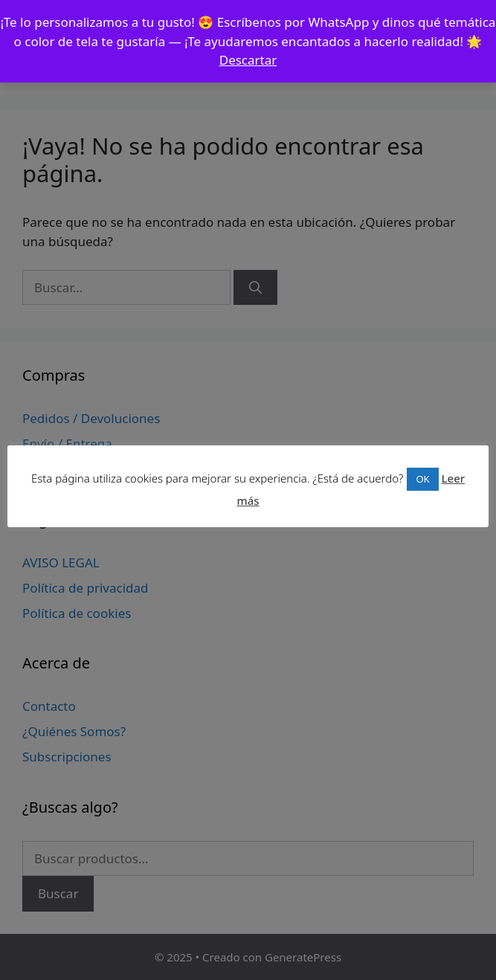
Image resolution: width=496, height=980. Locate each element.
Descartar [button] (248, 60)
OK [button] (422, 479)
